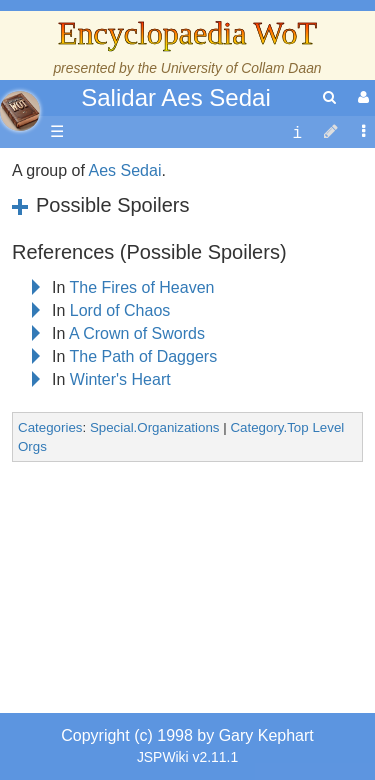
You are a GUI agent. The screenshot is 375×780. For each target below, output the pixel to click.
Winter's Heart (120, 379)
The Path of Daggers (144, 356)
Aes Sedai (125, 170)
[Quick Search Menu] (329, 97)
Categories (50, 427)
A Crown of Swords (137, 333)
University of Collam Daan (241, 68)
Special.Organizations (155, 427)
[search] (329, 97)
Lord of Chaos (120, 310)
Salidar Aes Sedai (175, 97)
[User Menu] (361, 97)
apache (20, 111)
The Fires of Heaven (142, 287)
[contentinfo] (297, 132)
